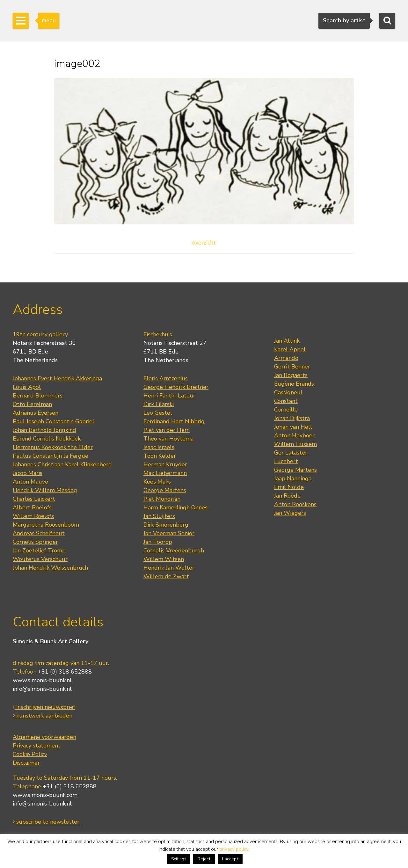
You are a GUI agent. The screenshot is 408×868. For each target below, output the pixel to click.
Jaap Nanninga (293, 478)
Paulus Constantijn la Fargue (51, 456)
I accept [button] (230, 859)
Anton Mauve (30, 482)
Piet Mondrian (162, 499)
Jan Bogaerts (291, 375)
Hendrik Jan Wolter (169, 568)
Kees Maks (157, 482)
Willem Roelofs (33, 516)
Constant (286, 401)
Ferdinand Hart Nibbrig (174, 421)
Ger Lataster (291, 453)
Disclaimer (26, 763)
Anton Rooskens (295, 504)
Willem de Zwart (166, 576)
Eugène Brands (294, 384)
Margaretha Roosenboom (46, 525)
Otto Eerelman (32, 404)
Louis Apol (27, 387)
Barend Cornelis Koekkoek (47, 439)
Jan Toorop (158, 542)
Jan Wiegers (290, 513)
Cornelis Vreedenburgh (174, 551)
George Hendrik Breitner (176, 387)
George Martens (165, 490)
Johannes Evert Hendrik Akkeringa (57, 378)
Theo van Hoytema (168, 439)
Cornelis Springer (35, 542)
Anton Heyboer (294, 435)
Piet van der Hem (167, 430)
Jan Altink (287, 341)
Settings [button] (179, 859)
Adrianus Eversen (36, 413)
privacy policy (234, 849)
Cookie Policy (30, 754)
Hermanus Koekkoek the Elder (53, 447)
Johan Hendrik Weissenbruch (50, 568)
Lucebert (286, 461)
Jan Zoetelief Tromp (39, 551)
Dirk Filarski (159, 404)
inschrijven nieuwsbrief (44, 707)
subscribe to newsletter (46, 822)
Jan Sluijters (159, 516)
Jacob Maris (28, 473)
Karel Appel (290, 349)
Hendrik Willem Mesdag (45, 490)
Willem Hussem (295, 444)
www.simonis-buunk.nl (42, 680)
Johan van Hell (293, 427)
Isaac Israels (159, 447)
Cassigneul (288, 392)
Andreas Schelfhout (39, 533)
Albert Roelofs (32, 507)
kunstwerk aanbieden (43, 716)
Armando (286, 358)
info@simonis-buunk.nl (42, 689)
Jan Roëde (287, 496)
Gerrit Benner (292, 367)
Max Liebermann (165, 473)
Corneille (286, 410)
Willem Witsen (164, 559)
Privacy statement (37, 746)
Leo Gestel (158, 413)
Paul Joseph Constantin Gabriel (54, 421)
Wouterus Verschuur (40, 559)
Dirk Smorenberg (166, 525)
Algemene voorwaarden (44, 737)
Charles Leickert (34, 499)
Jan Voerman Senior (169, 533)
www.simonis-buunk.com (45, 795)
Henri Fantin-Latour (169, 396)
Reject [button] (204, 859)
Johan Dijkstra (292, 418)
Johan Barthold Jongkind (44, 430)
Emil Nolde (289, 487)
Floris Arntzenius (166, 378)
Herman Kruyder (165, 464)
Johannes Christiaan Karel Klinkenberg (62, 464)
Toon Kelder (160, 456)
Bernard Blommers (38, 396)
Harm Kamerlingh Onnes (175, 507)
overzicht (204, 243)
